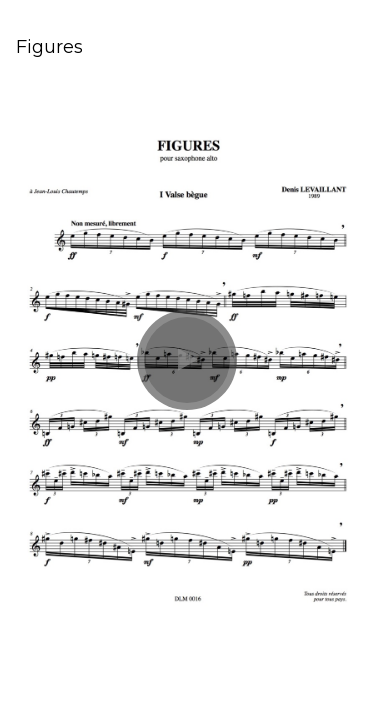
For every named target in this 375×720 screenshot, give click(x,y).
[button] (187, 360)
